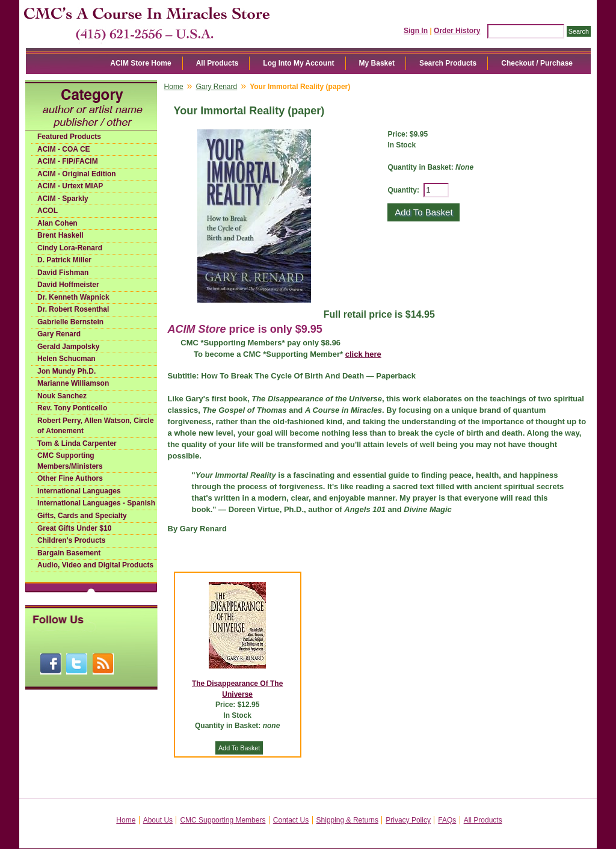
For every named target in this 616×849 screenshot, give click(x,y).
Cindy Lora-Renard (70, 248)
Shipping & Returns (347, 820)
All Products (217, 63)
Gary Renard (59, 334)
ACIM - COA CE (64, 149)
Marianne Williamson (73, 383)
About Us (158, 820)
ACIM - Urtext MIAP (70, 186)
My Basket (377, 63)
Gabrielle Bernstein (70, 322)
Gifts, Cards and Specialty (82, 516)
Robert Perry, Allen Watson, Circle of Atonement (96, 426)
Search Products (448, 63)
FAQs (447, 820)
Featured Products (69, 137)
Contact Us (291, 820)
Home (174, 87)
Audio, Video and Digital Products (95, 565)
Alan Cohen (57, 223)
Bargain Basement (69, 553)
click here (363, 354)
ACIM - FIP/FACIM (68, 161)
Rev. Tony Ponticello (72, 408)
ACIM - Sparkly (63, 199)
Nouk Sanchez (62, 396)
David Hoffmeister (68, 285)
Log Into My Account (298, 63)
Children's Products (72, 540)
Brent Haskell (60, 235)
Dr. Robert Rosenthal (73, 309)
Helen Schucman (66, 359)
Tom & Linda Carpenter (77, 443)
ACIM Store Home (140, 63)
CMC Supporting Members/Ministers (70, 461)
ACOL (48, 211)
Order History (457, 31)
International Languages (79, 491)
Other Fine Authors (70, 478)
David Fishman (63, 273)
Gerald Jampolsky (68, 347)
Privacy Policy (408, 820)
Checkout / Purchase (537, 63)
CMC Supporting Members (223, 820)
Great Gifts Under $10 (74, 528)
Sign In (416, 31)
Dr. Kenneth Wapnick (73, 297)
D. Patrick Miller (64, 260)
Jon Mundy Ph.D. (66, 371)
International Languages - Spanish (96, 503)
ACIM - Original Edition (77, 174)
